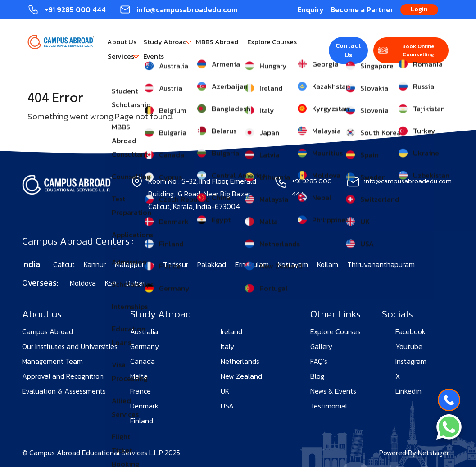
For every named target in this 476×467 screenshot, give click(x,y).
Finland (142, 421)
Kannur (95, 264)
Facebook (410, 331)
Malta (139, 376)
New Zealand (241, 376)
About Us (122, 42)
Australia (144, 331)
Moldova (83, 283)
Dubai (135, 283)
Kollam (328, 264)
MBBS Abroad (217, 42)
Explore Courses (272, 42)
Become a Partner (362, 9)
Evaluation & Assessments (64, 391)
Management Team (52, 361)
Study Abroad (165, 42)
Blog (317, 376)
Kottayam (293, 264)
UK (225, 391)
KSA (111, 283)
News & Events (333, 391)
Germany (145, 346)
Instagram (411, 361)
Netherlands (240, 361)
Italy (227, 346)
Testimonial (329, 406)
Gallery (321, 346)
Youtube (409, 346)
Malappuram (134, 264)
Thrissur (176, 264)
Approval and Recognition (63, 376)
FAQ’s (319, 361)
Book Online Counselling (418, 50)
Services (121, 56)
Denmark (144, 406)
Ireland (231, 331)
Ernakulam (252, 264)
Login (419, 9)
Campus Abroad (48, 331)
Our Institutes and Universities (70, 346)
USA (227, 406)
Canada (143, 361)
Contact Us (348, 50)
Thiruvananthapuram (381, 264)
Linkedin (408, 391)
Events (154, 56)
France (141, 391)
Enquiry (311, 9)
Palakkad (212, 264)
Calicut (64, 264)
